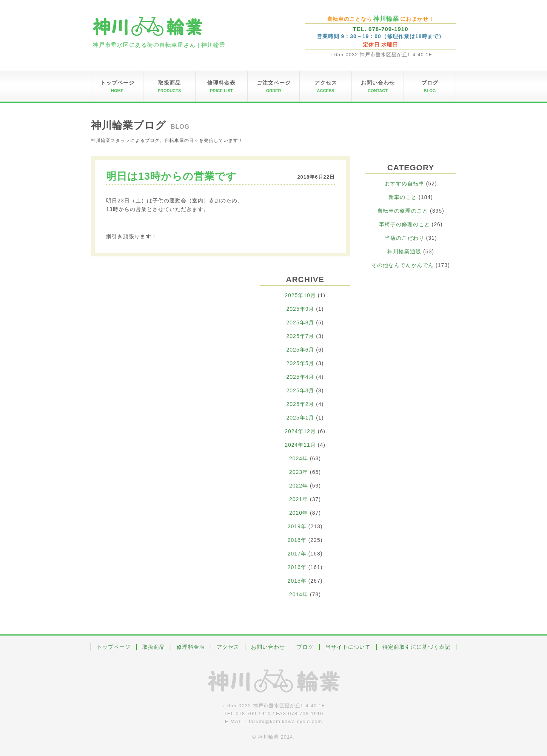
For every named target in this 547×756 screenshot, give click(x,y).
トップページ (114, 647)
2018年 (297, 540)
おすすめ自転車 (404, 184)
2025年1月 (300, 418)
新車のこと (403, 197)
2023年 (299, 472)
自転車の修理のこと (403, 211)
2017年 (297, 554)
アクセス (228, 647)
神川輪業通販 (404, 251)
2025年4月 (300, 377)
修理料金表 (191, 647)
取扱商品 (154, 647)
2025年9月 (300, 309)
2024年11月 (300, 445)
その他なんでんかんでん (403, 265)
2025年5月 (300, 363)
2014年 (299, 594)
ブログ (305, 647)
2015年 (297, 581)
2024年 (299, 458)
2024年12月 (300, 431)
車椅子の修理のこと (404, 224)
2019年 (297, 526)
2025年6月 (300, 350)
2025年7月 (300, 336)
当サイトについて (348, 647)
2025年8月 (300, 322)
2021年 (299, 499)
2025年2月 (300, 404)
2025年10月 (300, 295)
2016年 (297, 567)
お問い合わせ (268, 647)
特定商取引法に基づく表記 (416, 647)
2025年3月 (300, 390)
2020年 (299, 513)
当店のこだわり (404, 238)
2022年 (299, 486)
